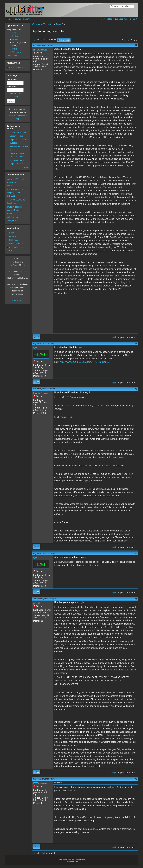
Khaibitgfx (12, 203)
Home (9, 19)
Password (12, 87)
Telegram (17, 52)
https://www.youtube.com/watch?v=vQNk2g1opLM (85, 362)
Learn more (12, 55)
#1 (136, 45)
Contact (134, 19)
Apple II (59, 24)
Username (12, 80)
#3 (136, 389)
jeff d (36, 603)
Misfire (15, 42)
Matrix (15, 36)
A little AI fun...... (15, 217)
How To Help (107, 19)
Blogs (12, 233)
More (26, 167)
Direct (11, 116)
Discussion (48, 24)
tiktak (10, 186)
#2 (136, 344)
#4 (136, 554)
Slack (15, 49)
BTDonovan (41, 50)
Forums (17, 19)
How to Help (18, 300)
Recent (26, 19)
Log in (35, 39)
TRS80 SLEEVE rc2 (16, 200)
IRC (14, 33)
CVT (36, 348)
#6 (136, 779)
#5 (136, 599)
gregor (10, 213)
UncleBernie (41, 393)
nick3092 (11, 196)
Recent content (16, 67)
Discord (16, 39)
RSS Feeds (14, 240)
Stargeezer (12, 220)
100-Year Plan (121, 19)
